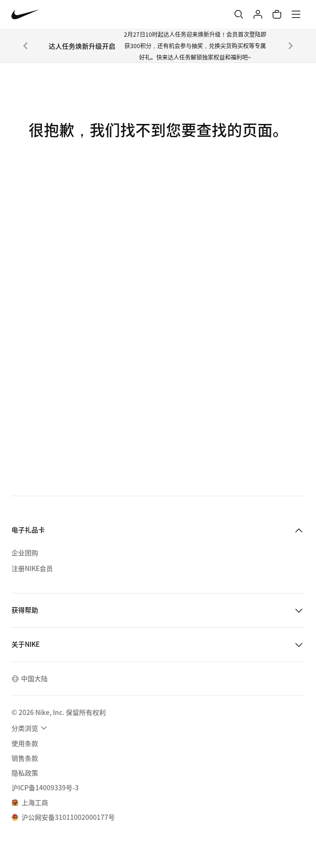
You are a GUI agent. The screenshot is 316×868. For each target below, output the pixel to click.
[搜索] (239, 14)
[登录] (258, 14)
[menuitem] (31, 728)
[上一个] (25, 46)
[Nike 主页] (25, 15)
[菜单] (296, 14)
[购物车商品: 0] (277, 14)
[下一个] (291, 46)
